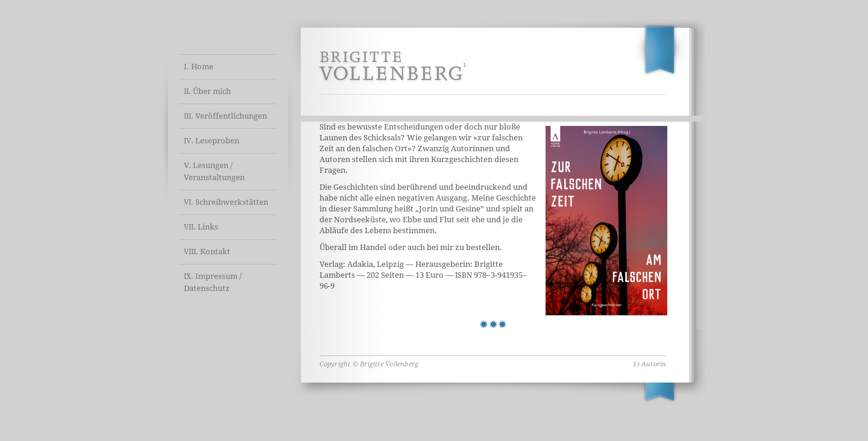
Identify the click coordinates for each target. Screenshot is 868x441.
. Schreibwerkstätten (226, 202)
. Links (201, 227)
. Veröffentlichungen (225, 116)
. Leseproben (212, 141)
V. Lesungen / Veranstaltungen (214, 171)
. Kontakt (207, 252)
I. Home (199, 67)
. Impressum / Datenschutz (213, 282)
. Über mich (207, 91)
